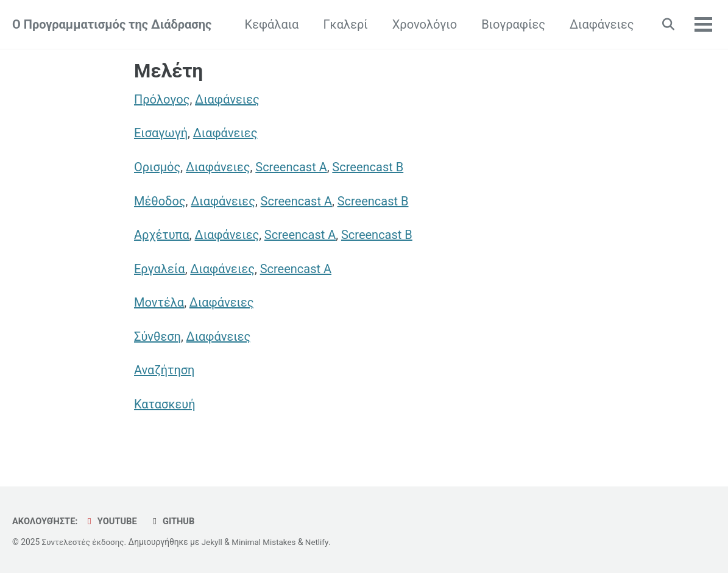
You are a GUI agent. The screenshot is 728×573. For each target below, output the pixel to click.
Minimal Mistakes (267, 542)
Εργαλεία (160, 270)
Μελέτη (168, 71)
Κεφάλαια (269, 24)
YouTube (112, 521)
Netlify (322, 542)
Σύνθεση (157, 338)
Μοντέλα (159, 304)
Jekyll (215, 542)
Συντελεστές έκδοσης (84, 542)
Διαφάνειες (599, 24)
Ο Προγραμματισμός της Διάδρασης (112, 24)
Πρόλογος (162, 99)
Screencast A (292, 168)
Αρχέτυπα (162, 236)
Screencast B (368, 168)
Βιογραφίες (511, 24)
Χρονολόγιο (422, 24)
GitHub (175, 521)
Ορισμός (157, 168)
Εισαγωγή (161, 133)
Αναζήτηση (164, 372)
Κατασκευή (165, 407)
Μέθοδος (160, 202)
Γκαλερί (343, 24)
